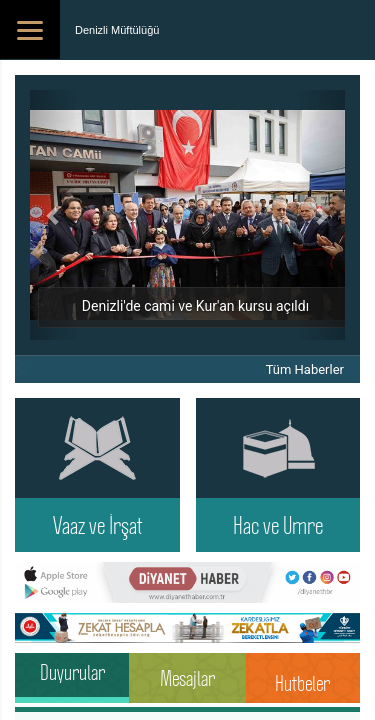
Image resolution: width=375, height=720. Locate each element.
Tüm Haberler (305, 369)
